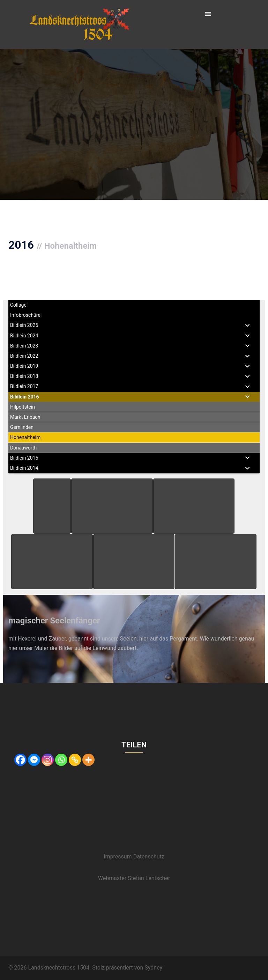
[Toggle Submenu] (247, 325)
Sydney (153, 968)
